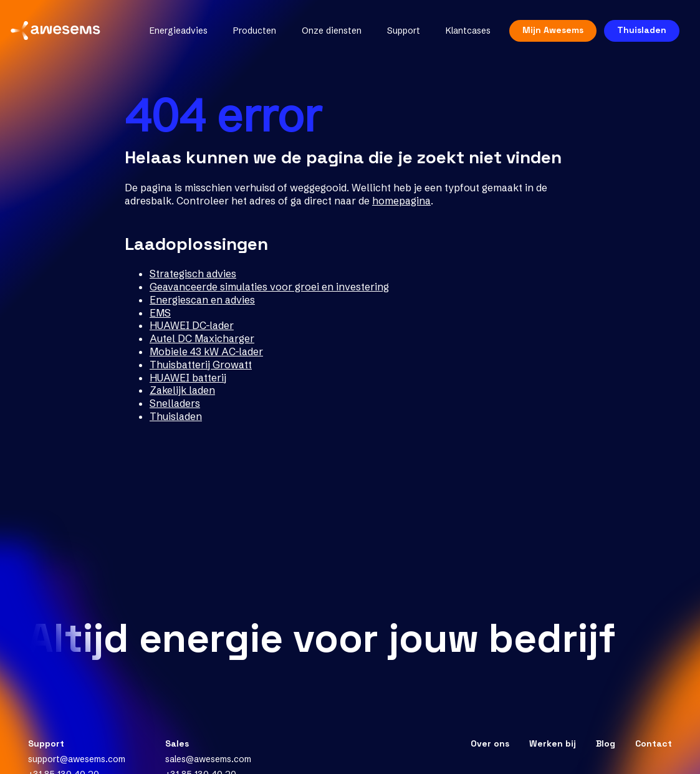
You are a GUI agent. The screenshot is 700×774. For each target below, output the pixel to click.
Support (396, 35)
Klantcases (461, 35)
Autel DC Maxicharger (202, 338)
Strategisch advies (193, 274)
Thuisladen (634, 34)
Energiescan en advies (202, 300)
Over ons (490, 743)
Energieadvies (171, 35)
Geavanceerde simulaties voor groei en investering (269, 287)
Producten (247, 35)
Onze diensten (324, 35)
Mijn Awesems (545, 34)
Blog (606, 743)
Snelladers (175, 403)
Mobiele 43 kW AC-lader (206, 351)
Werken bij (553, 743)
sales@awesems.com (208, 759)
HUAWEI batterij (188, 378)
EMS (160, 313)
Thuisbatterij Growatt (201, 365)
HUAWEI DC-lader (192, 325)
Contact (654, 743)
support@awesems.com (77, 759)
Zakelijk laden (182, 390)
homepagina (401, 201)
